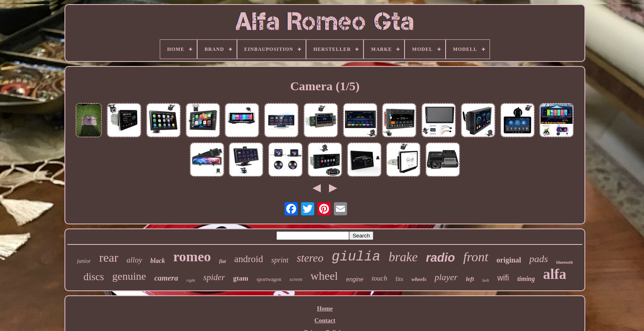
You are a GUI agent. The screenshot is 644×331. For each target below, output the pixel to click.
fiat (223, 261)
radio (440, 258)
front (476, 257)
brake (403, 257)
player (446, 277)
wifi (503, 278)
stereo (310, 258)
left (470, 279)
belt (486, 280)
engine (355, 279)
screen (296, 279)
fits (399, 279)
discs (94, 277)
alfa (554, 274)
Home (325, 308)
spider (214, 277)
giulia (356, 257)
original (509, 260)
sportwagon (269, 279)
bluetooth (565, 262)
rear (109, 257)
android (248, 259)
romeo (192, 257)
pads (539, 259)
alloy (134, 260)
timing (526, 279)
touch (379, 278)
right (191, 280)
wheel (324, 276)
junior (84, 261)
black (158, 261)
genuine (129, 276)
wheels (419, 279)
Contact (325, 320)
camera (166, 278)
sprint (280, 260)
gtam (241, 278)
